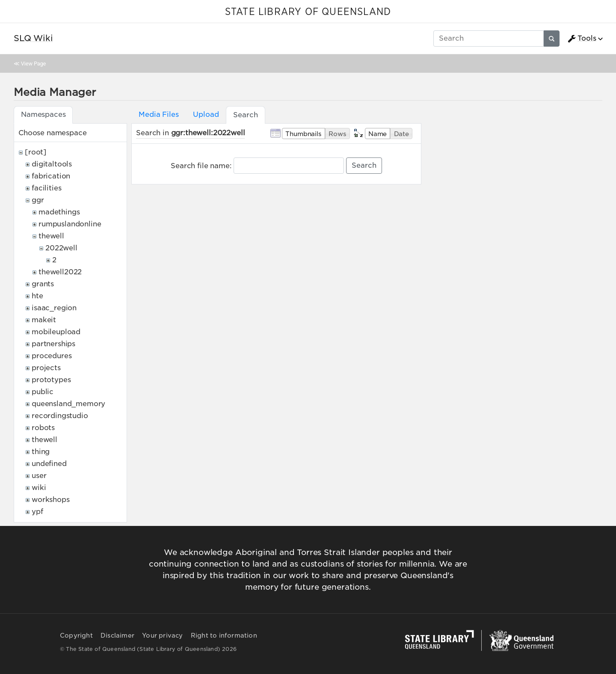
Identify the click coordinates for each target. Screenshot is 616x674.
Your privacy (162, 635)
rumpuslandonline (70, 224)
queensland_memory (68, 404)
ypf (37, 512)
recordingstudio (60, 416)
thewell (51, 236)
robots (43, 428)
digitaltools (52, 164)
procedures (52, 356)
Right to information (224, 635)
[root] (36, 152)
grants (43, 284)
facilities (46, 188)
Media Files (158, 114)
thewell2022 (60, 272)
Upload (206, 114)
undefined (49, 464)
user (39, 476)
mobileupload (56, 332)
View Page (33, 64)
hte (37, 296)
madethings (59, 212)
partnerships (53, 344)
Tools (582, 39)
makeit (44, 320)
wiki (39, 488)
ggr (38, 200)
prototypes (51, 380)
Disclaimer (117, 635)
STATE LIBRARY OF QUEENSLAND (308, 12)
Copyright (76, 635)
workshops (51, 500)
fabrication (51, 176)
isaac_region (54, 308)
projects (46, 368)
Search (364, 165)
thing (41, 452)
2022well (61, 248)
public (43, 392)
